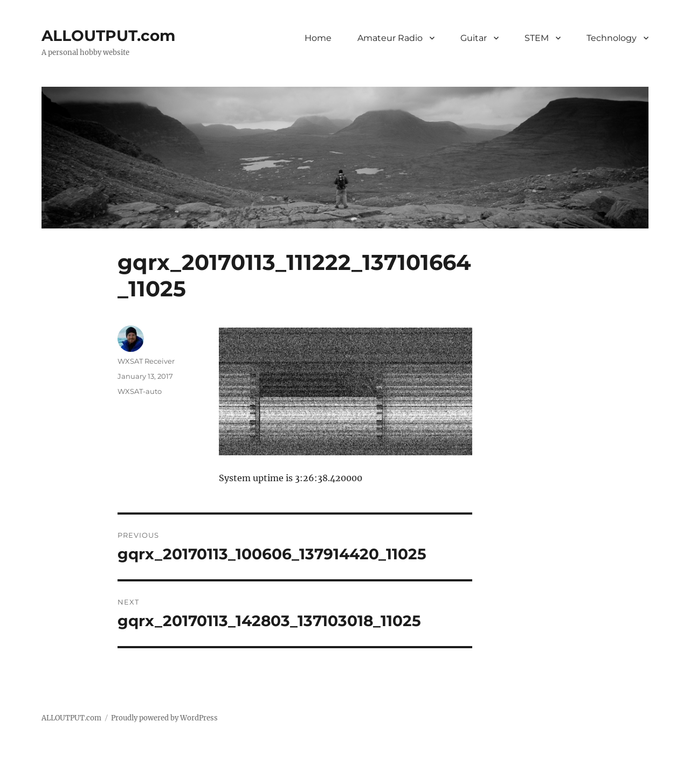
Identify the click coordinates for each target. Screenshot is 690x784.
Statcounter (26, 776)
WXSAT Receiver (146, 361)
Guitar (474, 38)
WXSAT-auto (140, 391)
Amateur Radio (390, 38)
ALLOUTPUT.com (108, 36)
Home (318, 38)
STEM (537, 38)
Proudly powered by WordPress (164, 718)
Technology (612, 38)
